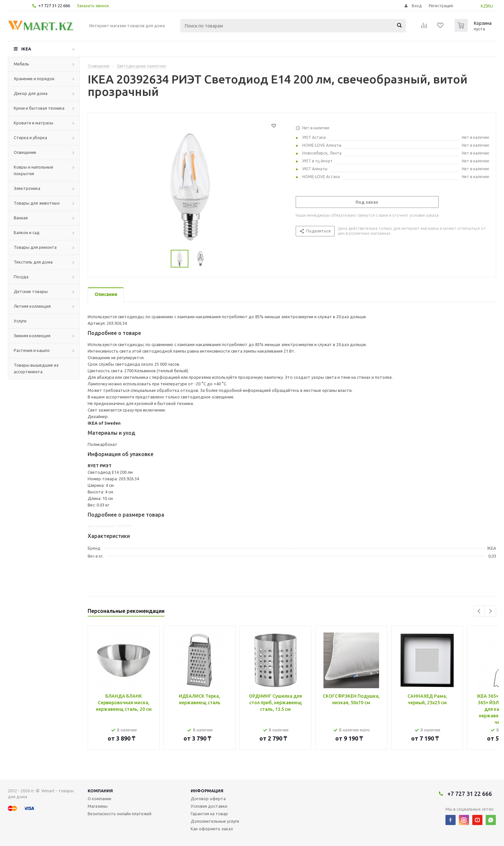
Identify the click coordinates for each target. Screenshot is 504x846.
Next (490, 611)
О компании (99, 799)
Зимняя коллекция (32, 336)
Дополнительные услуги (215, 821)
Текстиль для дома (33, 262)
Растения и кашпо (32, 350)
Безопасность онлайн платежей (120, 814)
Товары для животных (37, 203)
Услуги (20, 321)
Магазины (98, 806)
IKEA (26, 49)
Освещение (25, 152)
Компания (100, 791)
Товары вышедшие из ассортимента (36, 368)
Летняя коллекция (32, 306)
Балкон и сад (27, 232)
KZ (484, 6)
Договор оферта (208, 799)
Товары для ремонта (35, 247)
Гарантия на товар (209, 814)
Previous (479, 611)
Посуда (21, 277)
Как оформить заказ (212, 829)
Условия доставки (209, 806)
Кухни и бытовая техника (39, 108)
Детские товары (31, 291)
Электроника (27, 188)
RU (490, 6)
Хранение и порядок (34, 79)
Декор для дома (31, 93)
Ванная (21, 218)
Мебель (21, 64)
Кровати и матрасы (34, 123)
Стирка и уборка (30, 138)
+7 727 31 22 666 (54, 6)
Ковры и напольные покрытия (34, 170)
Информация (207, 791)
